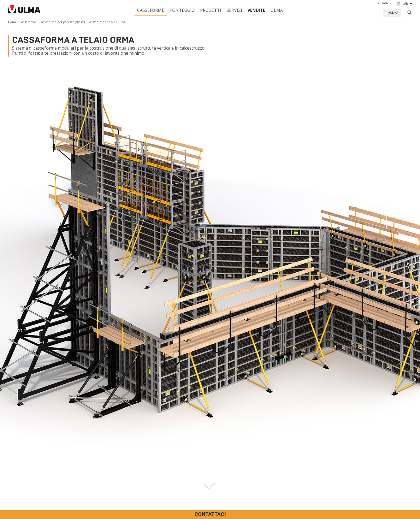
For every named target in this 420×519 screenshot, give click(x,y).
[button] (384, 3)
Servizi (234, 10)
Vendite (256, 10)
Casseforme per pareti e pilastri (62, 22)
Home (12, 22)
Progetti (211, 10)
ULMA (277, 10)
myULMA (392, 12)
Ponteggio (182, 10)
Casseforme (151, 10)
